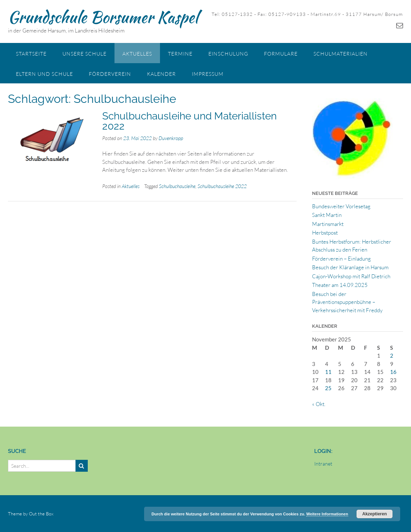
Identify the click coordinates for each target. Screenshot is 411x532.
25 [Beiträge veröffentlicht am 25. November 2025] (328, 388)
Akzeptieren (375, 514)
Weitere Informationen (327, 514)
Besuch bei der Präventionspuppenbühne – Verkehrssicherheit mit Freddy (347, 302)
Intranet (323, 464)
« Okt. (319, 404)
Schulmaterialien (341, 54)
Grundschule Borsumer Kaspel (103, 17)
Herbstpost (325, 233)
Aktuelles (137, 54)
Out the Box (41, 514)
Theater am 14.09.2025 (340, 285)
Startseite (31, 54)
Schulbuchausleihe (177, 186)
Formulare (281, 54)
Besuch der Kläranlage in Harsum (350, 267)
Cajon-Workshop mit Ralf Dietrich (351, 276)
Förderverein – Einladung (341, 259)
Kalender (161, 74)
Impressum (208, 74)
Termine (180, 54)
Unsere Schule (85, 54)
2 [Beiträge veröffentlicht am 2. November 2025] (392, 356)
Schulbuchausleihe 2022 (222, 186)
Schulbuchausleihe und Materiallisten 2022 (189, 121)
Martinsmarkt (328, 224)
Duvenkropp (171, 138)
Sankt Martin (327, 215)
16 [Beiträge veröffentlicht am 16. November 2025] (393, 372)
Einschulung (228, 54)
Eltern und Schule (44, 74)
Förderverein (110, 74)
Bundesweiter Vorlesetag (341, 206)
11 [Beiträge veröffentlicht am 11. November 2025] (328, 372)
